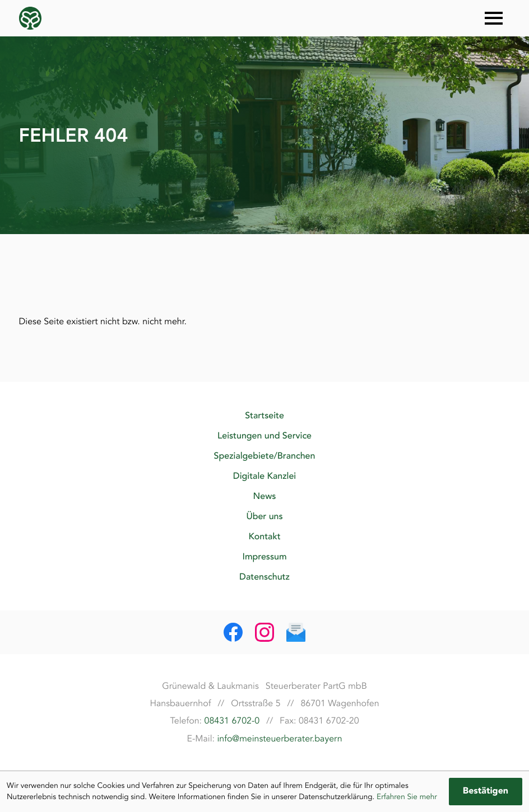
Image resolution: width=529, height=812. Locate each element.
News (265, 496)
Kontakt (264, 536)
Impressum (264, 557)
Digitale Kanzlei (264, 476)
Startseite (264, 416)
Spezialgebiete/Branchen (265, 456)
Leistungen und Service (264, 436)
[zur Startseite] (30, 18)
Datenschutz (264, 577)
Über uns (264, 516)
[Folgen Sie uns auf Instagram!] (264, 632)
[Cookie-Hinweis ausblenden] (486, 792)
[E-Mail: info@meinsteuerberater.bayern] (296, 632)
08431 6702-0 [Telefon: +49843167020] (232, 721)
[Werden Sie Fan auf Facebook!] (233, 632)
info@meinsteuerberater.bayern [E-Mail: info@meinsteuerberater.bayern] (279, 739)
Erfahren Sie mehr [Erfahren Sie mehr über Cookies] (407, 797)
